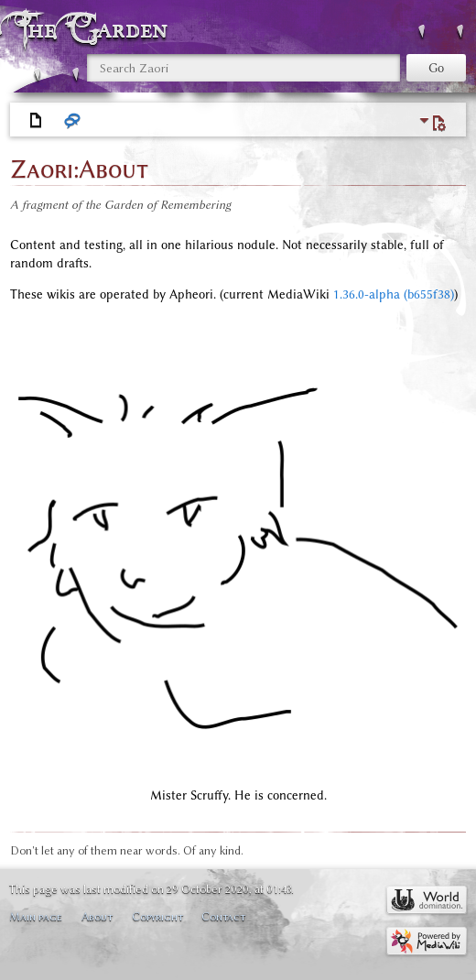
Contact (223, 916)
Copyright (157, 916)
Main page (36, 916)
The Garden (95, 29)
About (97, 916)
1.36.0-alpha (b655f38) (394, 294)
